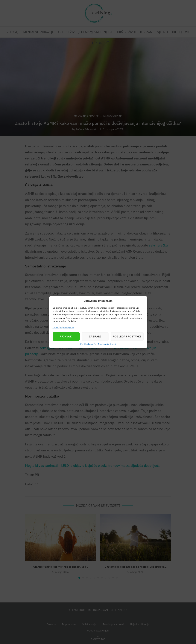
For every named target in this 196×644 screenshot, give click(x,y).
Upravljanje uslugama (63, 327)
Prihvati (66, 336)
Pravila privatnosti (107, 344)
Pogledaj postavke (127, 336)
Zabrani (95, 336)
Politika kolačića (88, 344)
